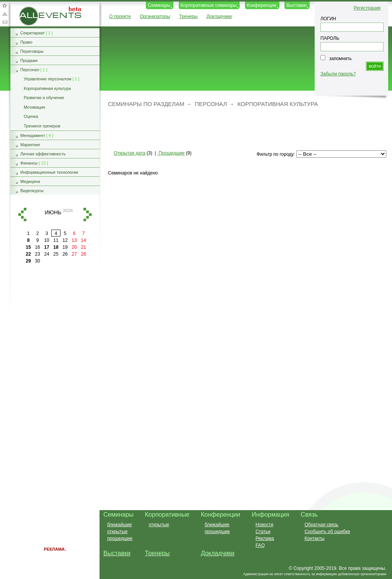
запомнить (341, 59)
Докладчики (219, 16)
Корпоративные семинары (209, 5)
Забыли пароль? (338, 74)
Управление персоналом (47, 79)
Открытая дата (130, 153)
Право (26, 42)
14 (83, 240)
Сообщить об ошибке (327, 532)
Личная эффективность (43, 154)
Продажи (29, 60)
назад (22, 214)
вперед (88, 214)
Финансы (29, 163)
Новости (264, 525)
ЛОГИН (328, 19)
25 (56, 254)
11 (56, 240)
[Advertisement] (242, 128)
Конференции (262, 5)
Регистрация (367, 8)
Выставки (296, 5)
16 (37, 247)
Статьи (263, 532)
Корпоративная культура (278, 104)
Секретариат (33, 33)
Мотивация (34, 107)
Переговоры (32, 51)
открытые (117, 532)
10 (47, 240)
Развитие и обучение (44, 98)
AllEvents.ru (31, 9)
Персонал (211, 104)
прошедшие (120, 538)
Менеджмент (33, 135)
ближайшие (119, 525)
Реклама (265, 538)
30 (37, 261)
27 (74, 254)
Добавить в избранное (5, 5)
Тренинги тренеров (42, 126)
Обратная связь (5, 22)
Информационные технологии (49, 172)
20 (74, 247)
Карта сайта (5, 14)
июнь (53, 212)
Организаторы (155, 16)
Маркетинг (30, 145)
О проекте (120, 16)
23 (37, 254)
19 (65, 247)
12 (65, 240)
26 (65, 254)
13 (74, 240)
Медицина (30, 181)
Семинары (159, 5)
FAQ (260, 545)
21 (83, 247)
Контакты (314, 538)
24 (47, 254)
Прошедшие (171, 153)
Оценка (31, 116)
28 (83, 254)
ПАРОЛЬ (330, 38)
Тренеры (189, 16)
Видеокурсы (32, 191)
